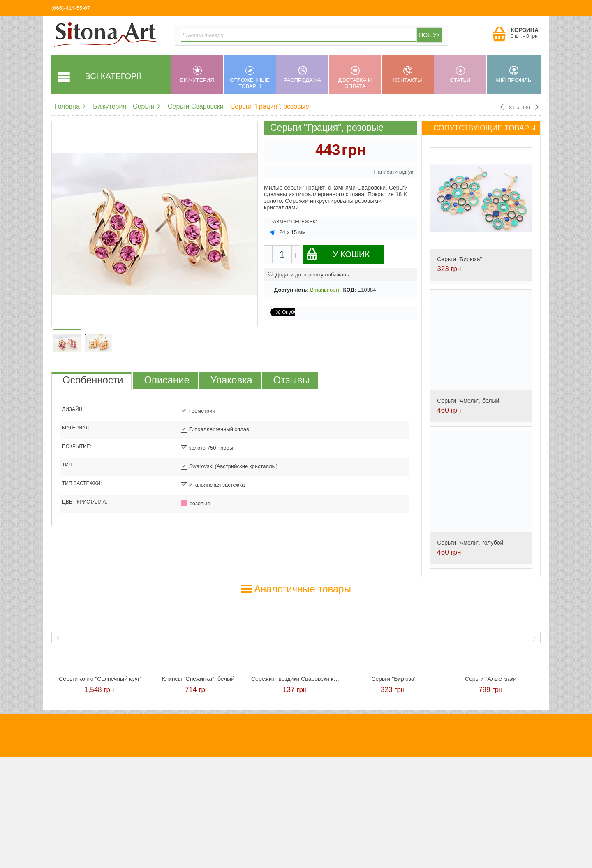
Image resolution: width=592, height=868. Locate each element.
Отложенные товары (250, 78)
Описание (166, 380)
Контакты (408, 74)
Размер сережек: (294, 222)
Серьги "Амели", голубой (470, 543)
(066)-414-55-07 (71, 8)
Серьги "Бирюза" (459, 259)
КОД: (350, 290)
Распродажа (302, 74)
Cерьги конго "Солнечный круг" (100, 679)
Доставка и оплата (355, 78)
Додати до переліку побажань (309, 275)
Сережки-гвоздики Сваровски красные (296, 679)
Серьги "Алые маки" (492, 679)
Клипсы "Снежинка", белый (198, 679)
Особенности (93, 380)
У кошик (338, 254)
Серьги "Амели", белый (468, 401)
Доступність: (291, 290)
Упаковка (231, 380)
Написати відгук (393, 172)
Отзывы (291, 380)
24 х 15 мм (289, 232)
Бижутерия (197, 74)
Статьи (460, 74)
